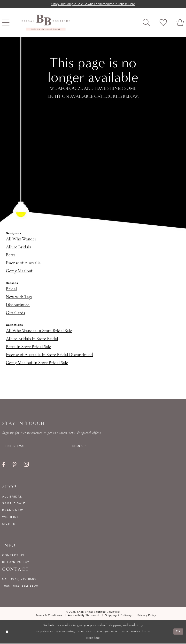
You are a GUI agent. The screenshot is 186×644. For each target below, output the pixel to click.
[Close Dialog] (7, 632)
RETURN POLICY (16, 562)
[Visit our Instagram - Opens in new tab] (26, 465)
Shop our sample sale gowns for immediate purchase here (93, 4)
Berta (11, 256)
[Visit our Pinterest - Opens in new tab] (15, 465)
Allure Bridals (18, 248)
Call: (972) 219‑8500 (19, 579)
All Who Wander (21, 240)
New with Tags (19, 297)
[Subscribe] (83, 447)
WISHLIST (10, 517)
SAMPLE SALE (14, 504)
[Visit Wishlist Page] (163, 23)
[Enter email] (51, 447)
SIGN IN (9, 524)
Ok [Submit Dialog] (178, 632)
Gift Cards (15, 313)
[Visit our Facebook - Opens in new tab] (4, 465)
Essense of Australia (23, 264)
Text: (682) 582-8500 (20, 586)
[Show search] (146, 23)
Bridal (11, 289)
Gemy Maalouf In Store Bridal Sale (37, 363)
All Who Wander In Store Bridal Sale (39, 331)
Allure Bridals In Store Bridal (32, 339)
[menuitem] (146, 23)
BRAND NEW (13, 511)
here (97, 638)
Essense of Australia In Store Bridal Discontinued (49, 355)
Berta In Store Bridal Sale (28, 347)
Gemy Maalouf (19, 272)
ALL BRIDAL (12, 497)
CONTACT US (13, 556)
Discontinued (18, 305)
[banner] (46, 23)
